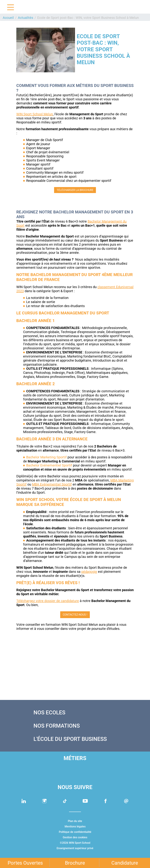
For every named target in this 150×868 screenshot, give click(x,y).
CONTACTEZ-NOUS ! (75, 615)
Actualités (26, 18)
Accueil (8, 18)
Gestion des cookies (75, 837)
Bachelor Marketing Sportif (46, 457)
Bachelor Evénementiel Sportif (49, 465)
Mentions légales (75, 826)
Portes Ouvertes (25, 863)
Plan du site (75, 821)
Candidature (125, 863)
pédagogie (89, 572)
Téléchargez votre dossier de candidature (48, 601)
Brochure (75, 863)
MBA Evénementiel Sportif (52, 484)
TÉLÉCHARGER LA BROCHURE (75, 190)
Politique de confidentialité (75, 832)
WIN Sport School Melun (35, 114)
